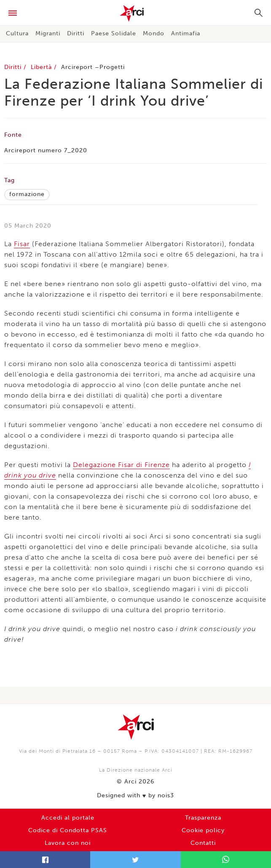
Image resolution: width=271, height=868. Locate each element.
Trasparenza (203, 818)
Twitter (135, 860)
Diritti (76, 33)
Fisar (22, 244)
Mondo (154, 33)
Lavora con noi (68, 843)
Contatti (203, 843)
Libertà (42, 67)
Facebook (45, 860)
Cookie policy (203, 830)
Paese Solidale (114, 33)
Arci (135, 13)
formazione (27, 194)
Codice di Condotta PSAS (68, 830)
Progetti (112, 67)
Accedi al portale (68, 818)
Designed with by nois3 (135, 796)
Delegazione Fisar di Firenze (121, 465)
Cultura (17, 33)
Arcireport (77, 67)
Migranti (48, 33)
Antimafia (186, 33)
